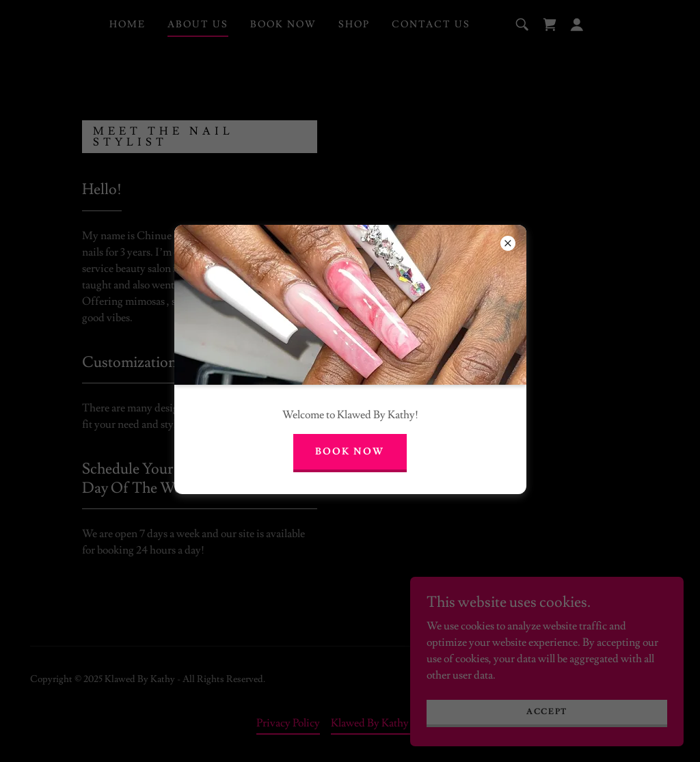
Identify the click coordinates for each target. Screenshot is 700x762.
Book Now (350, 452)
